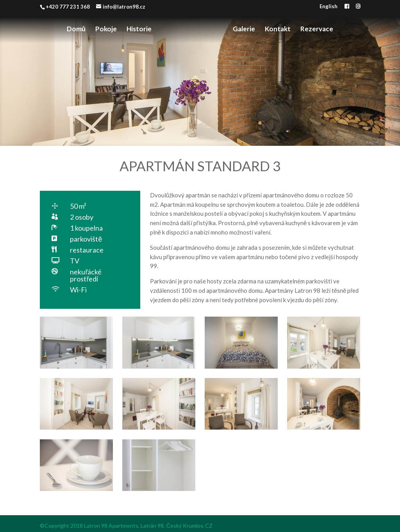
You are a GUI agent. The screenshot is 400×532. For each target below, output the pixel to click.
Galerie (244, 30)
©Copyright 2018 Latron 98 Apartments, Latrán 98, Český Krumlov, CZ (126, 526)
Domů (76, 30)
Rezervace (317, 30)
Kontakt (278, 30)
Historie (139, 30)
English (329, 7)
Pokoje (106, 30)
